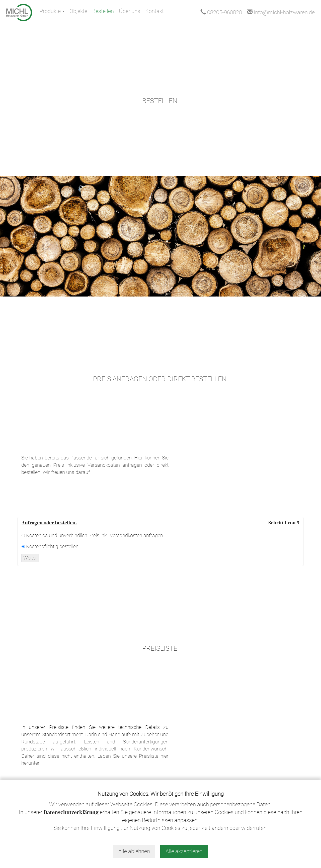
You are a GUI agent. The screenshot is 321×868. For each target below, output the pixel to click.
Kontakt (154, 11)
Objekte (78, 11)
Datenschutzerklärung (71, 812)
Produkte (52, 11)
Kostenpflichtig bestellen (52, 546)
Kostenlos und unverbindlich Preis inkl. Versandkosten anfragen (95, 535)
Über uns (130, 11)
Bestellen (103, 11)
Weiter (30, 558)
